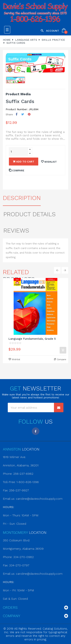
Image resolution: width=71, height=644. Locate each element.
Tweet (23, 114)
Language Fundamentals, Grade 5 (32, 339)
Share (17, 114)
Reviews (16, 230)
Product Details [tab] (30, 214)
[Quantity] (18, 151)
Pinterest (29, 114)
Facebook (36, 431)
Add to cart (24, 162)
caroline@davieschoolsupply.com (39, 499)
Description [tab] (22, 198)
